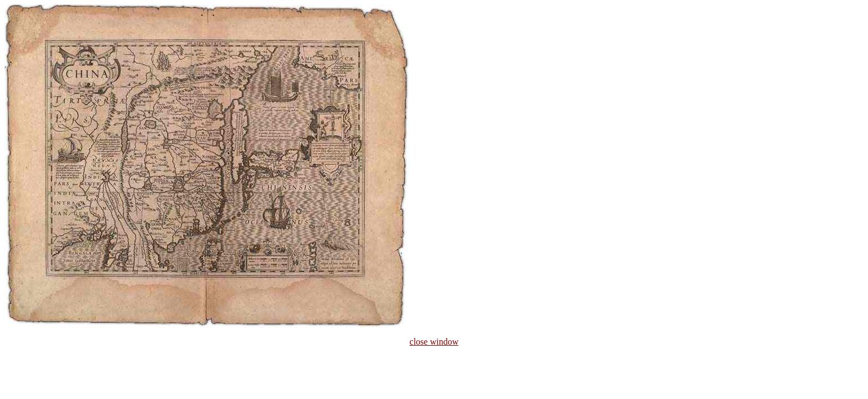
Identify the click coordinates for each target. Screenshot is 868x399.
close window (434, 342)
